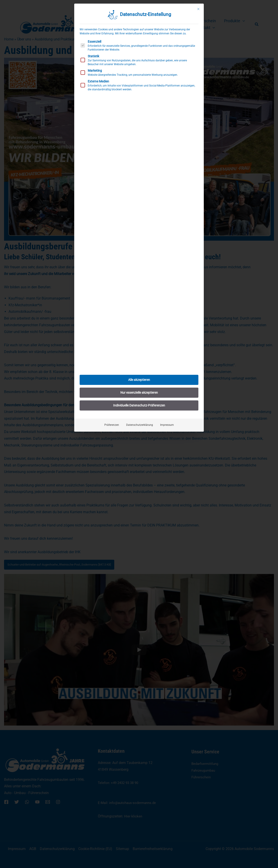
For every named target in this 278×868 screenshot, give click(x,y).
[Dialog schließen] (198, 9)
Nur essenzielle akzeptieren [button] (139, 393)
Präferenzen (112, 425)
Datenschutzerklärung (140, 425)
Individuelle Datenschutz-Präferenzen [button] (139, 405)
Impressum (167, 425)
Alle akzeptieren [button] (139, 380)
